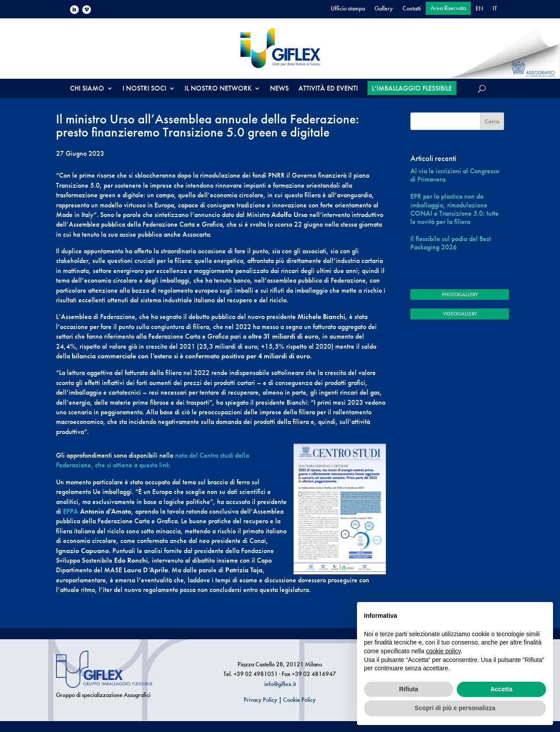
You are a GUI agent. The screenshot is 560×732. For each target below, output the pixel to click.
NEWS (279, 89)
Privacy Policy (261, 700)
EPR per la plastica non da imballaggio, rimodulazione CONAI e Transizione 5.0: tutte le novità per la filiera (455, 209)
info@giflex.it (280, 684)
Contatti (412, 9)
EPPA (71, 511)
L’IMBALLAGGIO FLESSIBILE (412, 88)
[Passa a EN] (479, 10)
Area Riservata (448, 8)
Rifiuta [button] (409, 689)
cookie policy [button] (443, 651)
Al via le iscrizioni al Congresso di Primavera (455, 175)
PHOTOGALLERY (460, 294)
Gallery (384, 9)
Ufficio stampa (348, 9)
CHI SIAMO (87, 89)
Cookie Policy (299, 700)
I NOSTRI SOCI (144, 89)
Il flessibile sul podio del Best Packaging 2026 (451, 243)
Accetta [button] (502, 689)
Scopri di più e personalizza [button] (455, 708)
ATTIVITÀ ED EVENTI (328, 89)
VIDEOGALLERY (460, 314)
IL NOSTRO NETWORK (218, 89)
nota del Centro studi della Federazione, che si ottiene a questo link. (152, 460)
